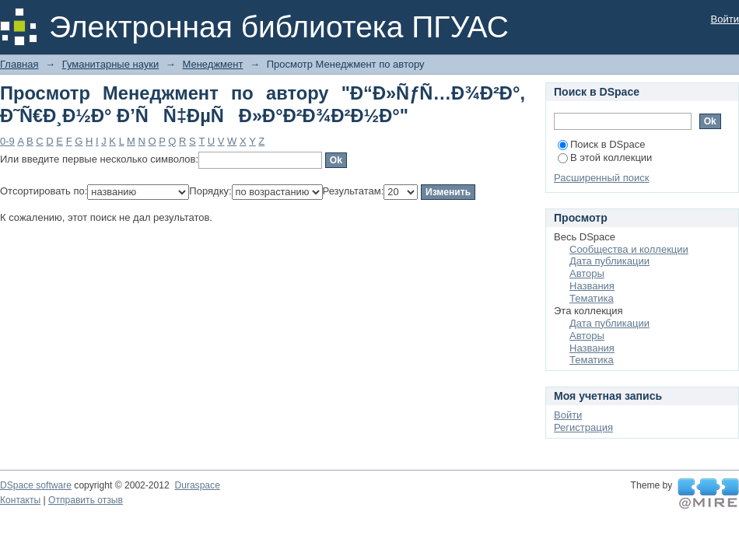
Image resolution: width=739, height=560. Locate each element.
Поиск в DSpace (601, 144)
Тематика (592, 298)
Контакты (20, 500)
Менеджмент (212, 64)
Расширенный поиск (601, 178)
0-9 (7, 141)
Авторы (587, 273)
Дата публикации (609, 261)
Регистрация (583, 427)
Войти (725, 19)
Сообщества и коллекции (629, 249)
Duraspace (197, 485)
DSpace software (36, 485)
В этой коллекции (605, 157)
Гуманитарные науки (110, 64)
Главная (19, 64)
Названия (592, 286)
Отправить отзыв (86, 500)
